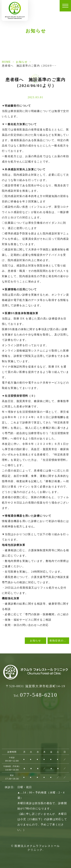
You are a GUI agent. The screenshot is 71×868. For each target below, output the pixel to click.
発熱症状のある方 (59, 641)
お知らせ (22, 62)
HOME (6, 62)
